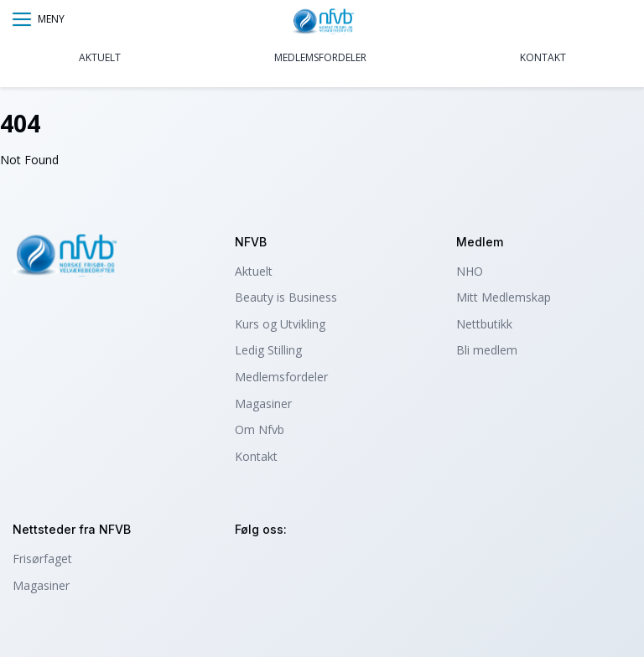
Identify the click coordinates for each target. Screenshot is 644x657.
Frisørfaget (42, 559)
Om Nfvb (260, 429)
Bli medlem (487, 350)
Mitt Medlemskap (504, 297)
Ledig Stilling (268, 350)
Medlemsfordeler (320, 57)
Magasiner (263, 404)
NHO (470, 271)
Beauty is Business (286, 297)
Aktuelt (100, 57)
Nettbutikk (484, 324)
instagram (250, 566)
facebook (296, 566)
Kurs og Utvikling (280, 324)
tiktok (341, 566)
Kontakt (543, 57)
